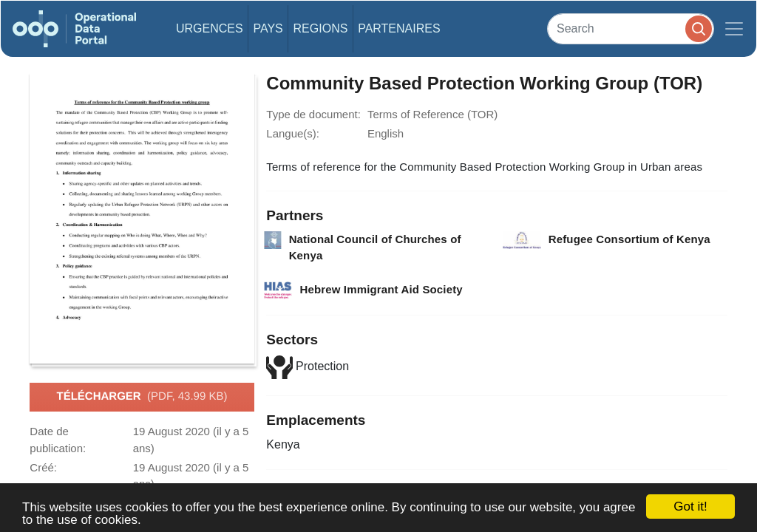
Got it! (690, 507)
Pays (268, 28)
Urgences (210, 28)
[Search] (631, 28)
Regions (321, 28)
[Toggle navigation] (734, 29)
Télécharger (142, 397)
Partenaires (399, 28)
